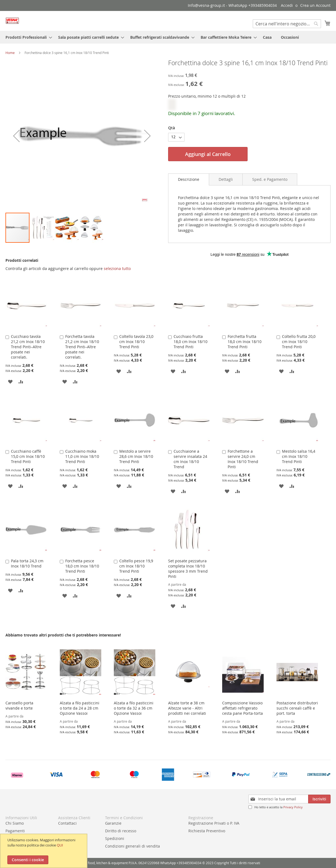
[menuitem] (27, 37)
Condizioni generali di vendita (133, 846)
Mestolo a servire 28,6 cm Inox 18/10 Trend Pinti (136, 456)
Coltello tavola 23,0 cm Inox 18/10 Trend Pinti (136, 342)
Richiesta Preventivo (207, 831)
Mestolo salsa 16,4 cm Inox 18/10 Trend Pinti (299, 456)
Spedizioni (115, 838)
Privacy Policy (293, 807)
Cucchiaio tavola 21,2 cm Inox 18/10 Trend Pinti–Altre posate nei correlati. (28, 347)
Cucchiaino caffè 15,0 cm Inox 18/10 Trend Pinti (28, 456)
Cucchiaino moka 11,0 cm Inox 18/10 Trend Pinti (82, 456)
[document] (44, 851)
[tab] (189, 179)
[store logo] (12, 21)
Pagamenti (15, 831)
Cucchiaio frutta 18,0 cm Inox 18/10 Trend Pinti (191, 342)
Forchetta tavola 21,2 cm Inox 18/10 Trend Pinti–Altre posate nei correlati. (82, 347)
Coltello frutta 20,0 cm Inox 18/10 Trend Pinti (299, 342)
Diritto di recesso (121, 831)
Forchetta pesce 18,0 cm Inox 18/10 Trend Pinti (82, 566)
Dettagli (226, 179)
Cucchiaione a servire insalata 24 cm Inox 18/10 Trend (190, 459)
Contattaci (67, 823)
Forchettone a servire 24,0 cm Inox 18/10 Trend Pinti (243, 459)
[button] (16, 136)
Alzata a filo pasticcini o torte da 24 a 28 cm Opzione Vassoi (80, 708)
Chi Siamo (15, 823)
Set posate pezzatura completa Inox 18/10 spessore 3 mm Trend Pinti (188, 569)
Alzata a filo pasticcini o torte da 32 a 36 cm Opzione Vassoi (134, 708)
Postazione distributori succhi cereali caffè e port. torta (297, 708)
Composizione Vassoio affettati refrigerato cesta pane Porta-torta (243, 708)
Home (10, 53)
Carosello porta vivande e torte (19, 705)
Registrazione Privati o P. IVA (214, 823)
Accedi (287, 5)
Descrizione (189, 179)
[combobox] (287, 24)
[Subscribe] (319, 799)
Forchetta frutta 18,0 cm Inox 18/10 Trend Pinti (245, 342)
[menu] (168, 37)
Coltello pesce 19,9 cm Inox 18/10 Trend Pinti (136, 566)
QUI (60, 845)
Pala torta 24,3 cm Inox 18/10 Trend (27, 563)
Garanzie (113, 823)
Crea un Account (315, 5)
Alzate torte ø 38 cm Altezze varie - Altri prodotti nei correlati (187, 708)
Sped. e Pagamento (270, 179)
